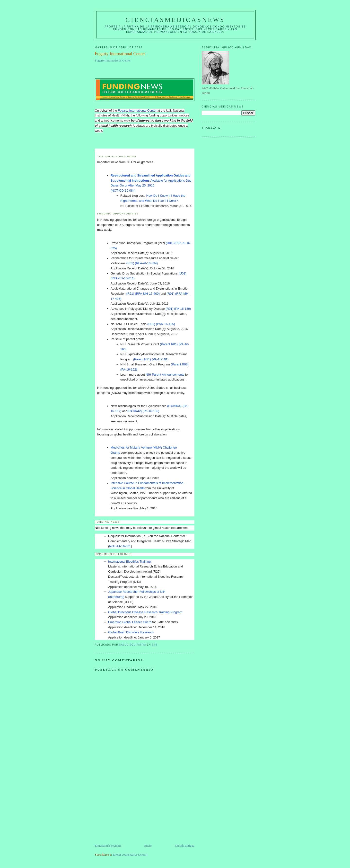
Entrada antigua (184, 846)
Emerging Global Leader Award (130, 622)
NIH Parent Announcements (165, 375)
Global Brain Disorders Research (131, 632)
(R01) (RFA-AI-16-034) (143, 263)
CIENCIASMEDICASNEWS (175, 20)
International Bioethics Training (129, 562)
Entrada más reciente (108, 846)
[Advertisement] (131, 809)
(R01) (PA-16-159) (179, 309)
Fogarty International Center (113, 60)
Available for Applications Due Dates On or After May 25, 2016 (151, 181)
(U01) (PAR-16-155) (162, 324)
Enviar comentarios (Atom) (130, 855)
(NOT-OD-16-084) (123, 190)
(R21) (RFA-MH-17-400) (143, 294)
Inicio (148, 846)
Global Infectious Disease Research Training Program (145, 612)
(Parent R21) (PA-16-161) (151, 359)
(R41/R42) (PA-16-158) (144, 411)
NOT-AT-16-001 (120, 546)
